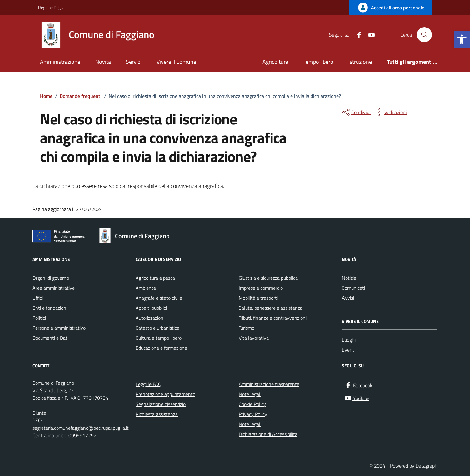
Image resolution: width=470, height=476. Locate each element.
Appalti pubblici (151, 308)
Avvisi (348, 298)
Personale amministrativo (59, 328)
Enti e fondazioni (50, 308)
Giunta (39, 413)
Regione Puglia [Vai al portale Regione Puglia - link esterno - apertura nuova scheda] (51, 7)
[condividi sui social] (356, 112)
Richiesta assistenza (157, 414)
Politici (39, 318)
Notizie (349, 278)
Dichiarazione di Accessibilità (268, 434)
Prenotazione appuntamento (165, 394)
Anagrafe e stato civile (159, 298)
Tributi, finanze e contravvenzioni (273, 318)
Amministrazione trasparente (269, 384)
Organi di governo (51, 278)
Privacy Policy (253, 414)
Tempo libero (318, 62)
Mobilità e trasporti (258, 298)
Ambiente (146, 288)
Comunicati (353, 288)
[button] (462, 39)
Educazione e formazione (161, 348)
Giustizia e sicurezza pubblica (268, 278)
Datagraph (427, 466)
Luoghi (349, 340)
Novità (103, 62)
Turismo (247, 328)
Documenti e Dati (50, 338)
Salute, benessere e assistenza (271, 308)
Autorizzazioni (150, 318)
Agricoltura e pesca (155, 278)
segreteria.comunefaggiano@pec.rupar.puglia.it (81, 428)
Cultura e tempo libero (159, 338)
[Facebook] (357, 35)
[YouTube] (369, 35)
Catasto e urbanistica (157, 328)
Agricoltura (275, 62)
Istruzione (360, 62)
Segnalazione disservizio (161, 404)
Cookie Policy (252, 404)
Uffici (38, 298)
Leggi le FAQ (149, 384)
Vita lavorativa (254, 338)
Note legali (250, 394)
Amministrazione (60, 62)
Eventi (349, 350)
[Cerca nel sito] (424, 35)
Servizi (134, 62)
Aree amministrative (54, 288)
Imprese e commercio (261, 288)
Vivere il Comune (176, 62)
